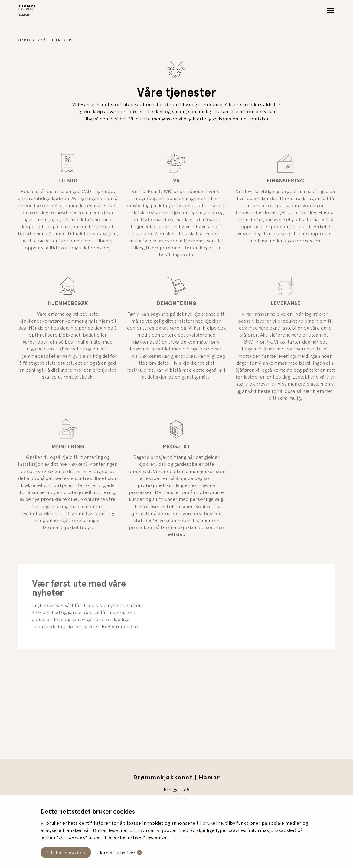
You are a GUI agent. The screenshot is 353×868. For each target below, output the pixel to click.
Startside (27, 40)
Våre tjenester (57, 40)
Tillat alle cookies (66, 853)
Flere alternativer (116, 853)
